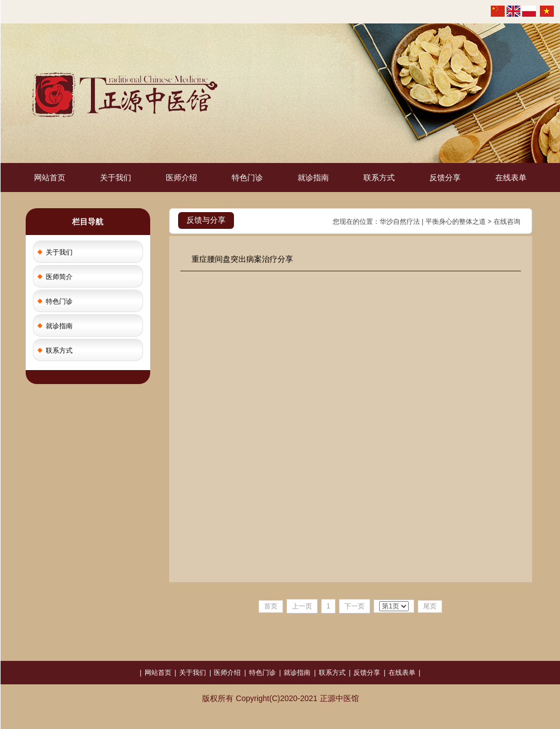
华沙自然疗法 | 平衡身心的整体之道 (433, 222)
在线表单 (511, 178)
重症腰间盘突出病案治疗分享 (242, 259)
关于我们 (116, 178)
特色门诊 (247, 178)
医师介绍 (181, 178)
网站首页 (50, 178)
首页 (271, 606)
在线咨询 (507, 222)
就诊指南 (313, 178)
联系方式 (379, 178)
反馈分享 (445, 178)
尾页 (430, 606)
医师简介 (59, 277)
